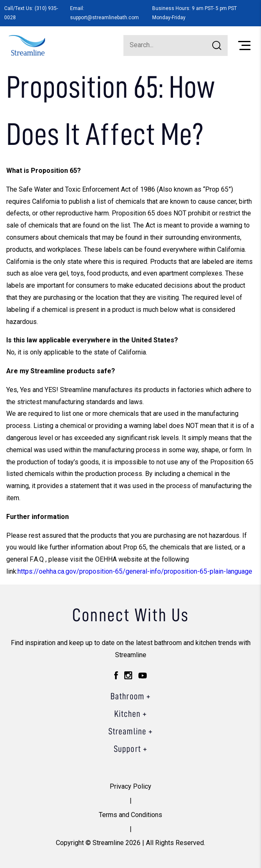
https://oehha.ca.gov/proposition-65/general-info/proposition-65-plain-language (135, 571)
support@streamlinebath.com (104, 18)
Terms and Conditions (130, 815)
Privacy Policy (130, 786)
